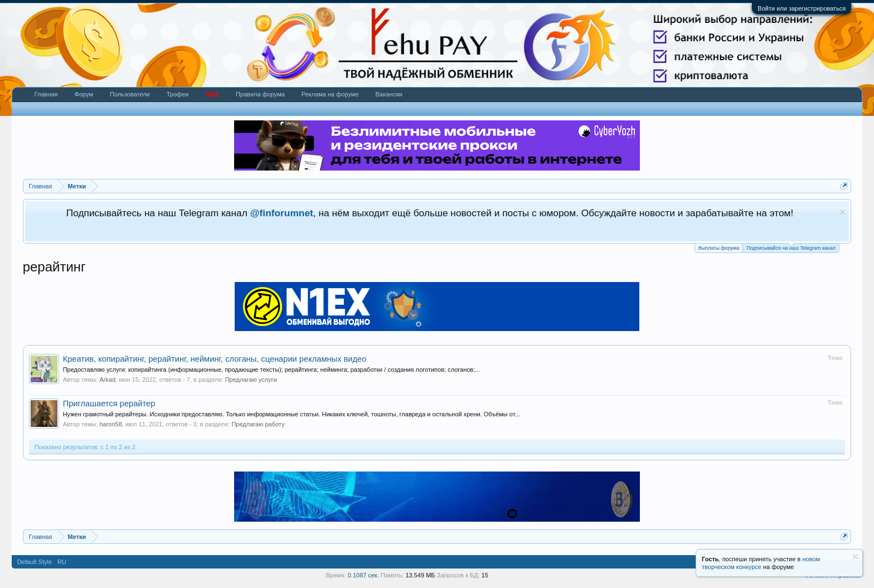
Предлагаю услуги (251, 380)
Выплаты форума (719, 248)
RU (62, 562)
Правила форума (260, 94)
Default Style (35, 562)
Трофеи (178, 94)
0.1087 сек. (363, 575)
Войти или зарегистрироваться (802, 8)
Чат (212, 94)
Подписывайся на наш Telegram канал (791, 247)
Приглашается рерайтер (109, 404)
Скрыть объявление (843, 212)
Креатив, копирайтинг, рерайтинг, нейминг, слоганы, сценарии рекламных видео (215, 359)
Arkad (107, 380)
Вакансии (389, 94)
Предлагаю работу (258, 424)
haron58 (110, 424)
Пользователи (130, 94)
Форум (84, 94)
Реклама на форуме (330, 94)
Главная (46, 94)
